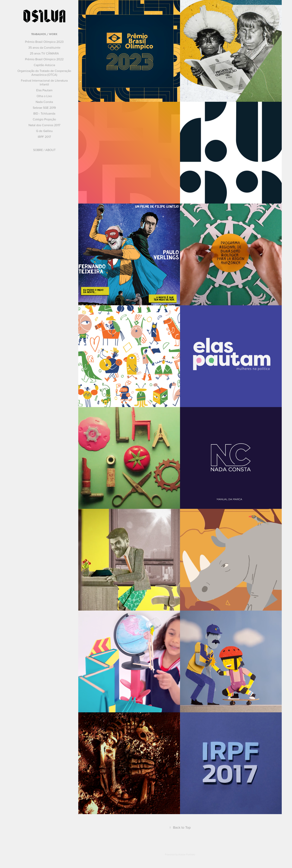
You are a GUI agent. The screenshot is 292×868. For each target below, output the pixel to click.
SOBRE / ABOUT (44, 150)
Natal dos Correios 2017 (44, 125)
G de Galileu (44, 131)
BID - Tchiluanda (44, 113)
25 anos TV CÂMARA (44, 53)
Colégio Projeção (44, 119)
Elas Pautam (44, 90)
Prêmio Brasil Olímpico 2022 (44, 59)
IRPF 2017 (44, 137)
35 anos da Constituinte (44, 47)
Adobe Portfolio (187, 854)
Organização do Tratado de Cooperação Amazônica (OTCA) (44, 73)
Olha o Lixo (44, 96)
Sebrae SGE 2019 (44, 108)
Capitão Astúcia (44, 65)
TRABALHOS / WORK (44, 34)
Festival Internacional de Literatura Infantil (44, 82)
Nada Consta (44, 102)
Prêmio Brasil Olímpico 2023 (44, 42)
